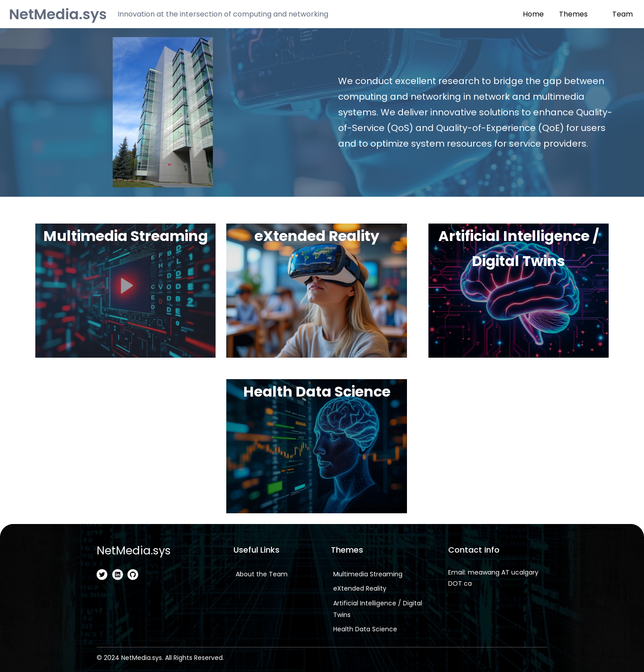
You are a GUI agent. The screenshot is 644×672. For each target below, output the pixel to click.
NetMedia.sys (58, 14)
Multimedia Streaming (125, 236)
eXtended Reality (317, 236)
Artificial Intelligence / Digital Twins (518, 248)
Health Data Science (317, 391)
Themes (573, 14)
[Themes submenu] (594, 13)
